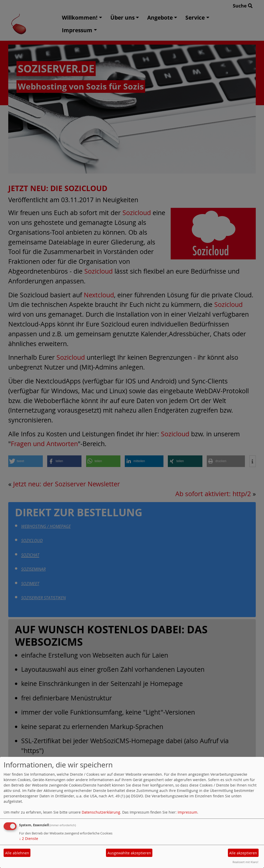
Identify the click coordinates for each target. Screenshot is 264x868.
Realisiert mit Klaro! (245, 862)
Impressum (187, 812)
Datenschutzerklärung (101, 812)
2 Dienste (29, 838)
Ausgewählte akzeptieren (129, 853)
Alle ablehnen (17, 853)
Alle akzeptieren (243, 853)
